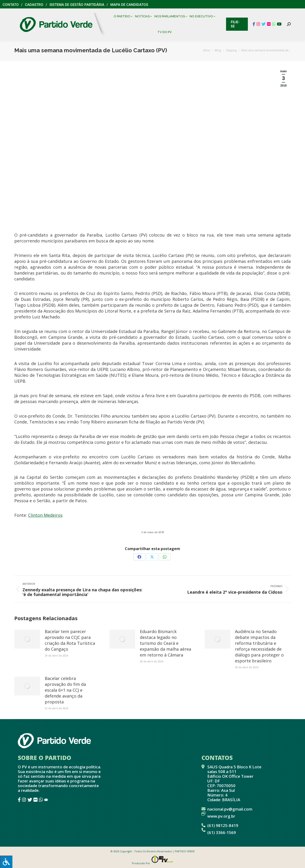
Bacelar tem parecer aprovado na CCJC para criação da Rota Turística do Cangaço (70, 640)
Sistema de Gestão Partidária (77, 5)
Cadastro (34, 5)
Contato (11, 5)
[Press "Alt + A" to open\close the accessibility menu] (6, 862)
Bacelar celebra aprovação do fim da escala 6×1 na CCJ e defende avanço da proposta (65, 690)
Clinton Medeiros (45, 515)
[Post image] (27, 639)
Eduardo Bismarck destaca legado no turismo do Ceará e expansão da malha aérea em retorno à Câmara (166, 643)
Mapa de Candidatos (129, 5)
